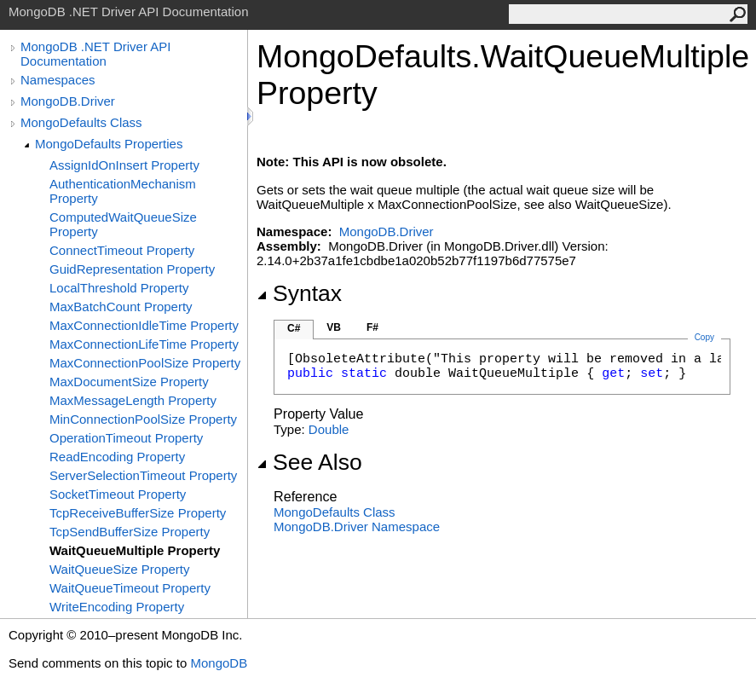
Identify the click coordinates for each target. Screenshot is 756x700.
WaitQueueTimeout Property (130, 588)
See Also (309, 462)
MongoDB (219, 663)
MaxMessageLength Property (133, 400)
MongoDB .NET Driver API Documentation (95, 54)
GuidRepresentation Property (132, 269)
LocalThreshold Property (119, 288)
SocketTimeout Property (118, 494)
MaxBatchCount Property (121, 307)
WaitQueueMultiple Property (135, 550)
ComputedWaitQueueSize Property (123, 224)
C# (294, 328)
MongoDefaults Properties (109, 144)
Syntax (299, 293)
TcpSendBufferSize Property (130, 532)
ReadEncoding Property (117, 457)
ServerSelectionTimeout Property (143, 475)
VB (334, 327)
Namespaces (58, 80)
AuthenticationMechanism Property (123, 191)
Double (329, 429)
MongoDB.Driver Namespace (357, 526)
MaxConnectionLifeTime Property (144, 344)
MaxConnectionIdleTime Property (144, 325)
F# (372, 327)
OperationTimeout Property (126, 438)
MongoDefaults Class (81, 122)
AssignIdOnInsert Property (124, 165)
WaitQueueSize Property (120, 569)
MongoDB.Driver (68, 101)
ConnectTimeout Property (122, 250)
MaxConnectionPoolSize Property (145, 363)
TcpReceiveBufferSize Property (138, 513)
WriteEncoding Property (117, 607)
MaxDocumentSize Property (129, 382)
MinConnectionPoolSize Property (143, 419)
